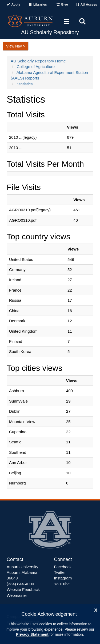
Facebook (63, 567)
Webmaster (17, 595)
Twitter (60, 572)
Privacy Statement (32, 634)
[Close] (96, 609)
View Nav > (16, 46)
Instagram (63, 578)
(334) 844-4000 (20, 584)
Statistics (25, 84)
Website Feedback (23, 589)
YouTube (62, 584)
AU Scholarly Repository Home (38, 61)
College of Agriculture (36, 67)
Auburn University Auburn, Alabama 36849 (22, 573)
